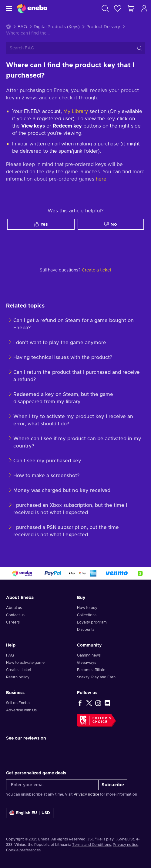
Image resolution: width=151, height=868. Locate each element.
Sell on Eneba (18, 703)
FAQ (22, 27)
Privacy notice (86, 794)
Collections (87, 615)
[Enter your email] (52, 785)
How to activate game (25, 663)
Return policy (18, 677)
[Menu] (8, 8)
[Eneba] (32, 8)
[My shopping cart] (131, 8)
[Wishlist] (118, 8)
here (101, 179)
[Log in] (144, 8)
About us (14, 608)
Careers (13, 622)
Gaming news (89, 655)
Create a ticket (19, 670)
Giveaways (87, 663)
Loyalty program (92, 622)
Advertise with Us (21, 710)
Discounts (86, 630)
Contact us (15, 615)
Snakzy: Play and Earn (96, 677)
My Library (76, 111)
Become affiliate (91, 670)
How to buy (87, 608)
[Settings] (30, 813)
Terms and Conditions (92, 845)
